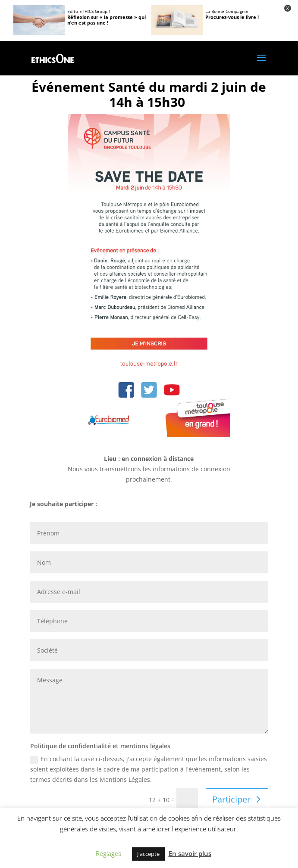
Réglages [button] (108, 853)
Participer (231, 799)
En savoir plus (190, 853)
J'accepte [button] (148, 854)
